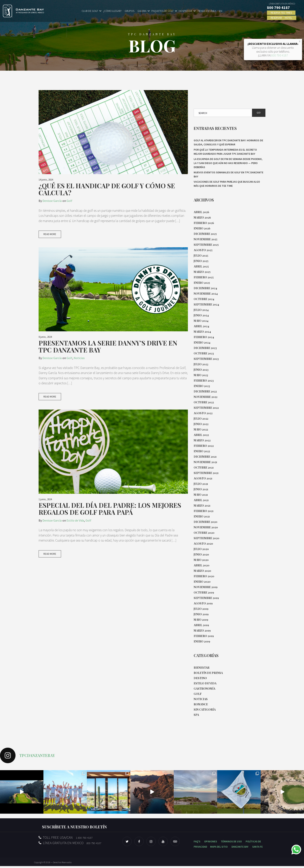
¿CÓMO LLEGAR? (112, 11)
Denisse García (52, 201)
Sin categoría (205, 711)
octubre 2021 (204, 467)
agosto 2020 (203, 544)
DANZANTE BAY (240, 849)
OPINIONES (211, 843)
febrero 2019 (204, 636)
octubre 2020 (204, 533)
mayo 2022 (201, 429)
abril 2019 (201, 625)
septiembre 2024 (206, 304)
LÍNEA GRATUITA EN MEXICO (70, 845)
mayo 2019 (201, 620)
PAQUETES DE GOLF (163, 11)
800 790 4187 (280, 55)
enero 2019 (202, 641)
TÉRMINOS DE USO (231, 843)
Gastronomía (204, 690)
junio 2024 (201, 315)
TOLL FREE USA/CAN (66, 839)
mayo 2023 (201, 375)
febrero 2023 (204, 381)
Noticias (79, 364)
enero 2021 (202, 516)
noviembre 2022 (206, 397)
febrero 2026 (204, 223)
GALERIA (142, 11)
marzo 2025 (202, 272)
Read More (50, 240)
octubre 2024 (204, 299)
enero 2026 (202, 228)
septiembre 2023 (206, 359)
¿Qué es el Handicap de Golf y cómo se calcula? (107, 189)
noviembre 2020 (206, 527)
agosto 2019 (203, 603)
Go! (259, 113)
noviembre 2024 (206, 294)
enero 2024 (202, 342)
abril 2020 (202, 565)
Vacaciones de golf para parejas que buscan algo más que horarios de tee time (227, 184)
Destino (200, 679)
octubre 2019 (204, 592)
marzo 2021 (202, 506)
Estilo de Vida (75, 526)
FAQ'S (197, 843)
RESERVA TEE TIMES (281, 13)
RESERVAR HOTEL (282, 18)
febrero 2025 (204, 277)
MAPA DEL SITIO (219, 849)
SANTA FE (257, 849)
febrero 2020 (204, 576)
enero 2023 (202, 386)
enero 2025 (202, 283)
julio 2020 (201, 549)
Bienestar (202, 668)
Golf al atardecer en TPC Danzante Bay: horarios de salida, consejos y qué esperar (228, 142)
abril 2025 (201, 266)
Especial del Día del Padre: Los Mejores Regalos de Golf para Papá (110, 515)
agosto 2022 (203, 413)
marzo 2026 (202, 217)
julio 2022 (201, 419)
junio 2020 (201, 554)
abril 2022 (201, 435)
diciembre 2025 (205, 234)
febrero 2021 (204, 511)
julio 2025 (201, 256)
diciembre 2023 (205, 348)
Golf (69, 201)
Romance (201, 706)
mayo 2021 (201, 495)
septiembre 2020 (206, 538)
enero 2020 (202, 582)
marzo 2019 (202, 631)
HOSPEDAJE (186, 11)
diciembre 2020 (206, 522)
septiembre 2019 (206, 598)
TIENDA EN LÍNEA (207, 11)
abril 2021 (201, 500)
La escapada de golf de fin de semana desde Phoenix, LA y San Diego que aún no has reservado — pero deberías (228, 163)
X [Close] (300, 41)
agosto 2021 (203, 478)
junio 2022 (201, 424)
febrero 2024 (204, 337)
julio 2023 (201, 364)
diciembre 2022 (205, 391)
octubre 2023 (204, 353)
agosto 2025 (203, 250)
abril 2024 (201, 326)
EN (221, 11)
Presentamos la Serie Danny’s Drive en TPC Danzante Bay (108, 352)
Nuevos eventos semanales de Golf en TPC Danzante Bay (228, 174)
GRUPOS (130, 11)
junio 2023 (201, 370)
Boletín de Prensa (208, 673)
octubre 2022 (204, 402)
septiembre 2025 (206, 245)
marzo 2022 (202, 440)
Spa (196, 717)
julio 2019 (201, 609)
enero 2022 (202, 451)
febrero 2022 (204, 446)
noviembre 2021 (205, 462)
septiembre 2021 (206, 473)
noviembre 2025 (206, 239)
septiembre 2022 (206, 408)
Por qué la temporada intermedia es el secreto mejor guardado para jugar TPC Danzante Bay (225, 152)
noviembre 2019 (206, 587)
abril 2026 (201, 212)
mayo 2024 (201, 321)
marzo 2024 (202, 332)
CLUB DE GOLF (90, 11)
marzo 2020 (202, 571)
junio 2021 (201, 489)
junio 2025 (201, 261)
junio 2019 (201, 614)
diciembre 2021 (205, 457)
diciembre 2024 (205, 288)
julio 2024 (201, 310)
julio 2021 (201, 484)
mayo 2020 (201, 560)
